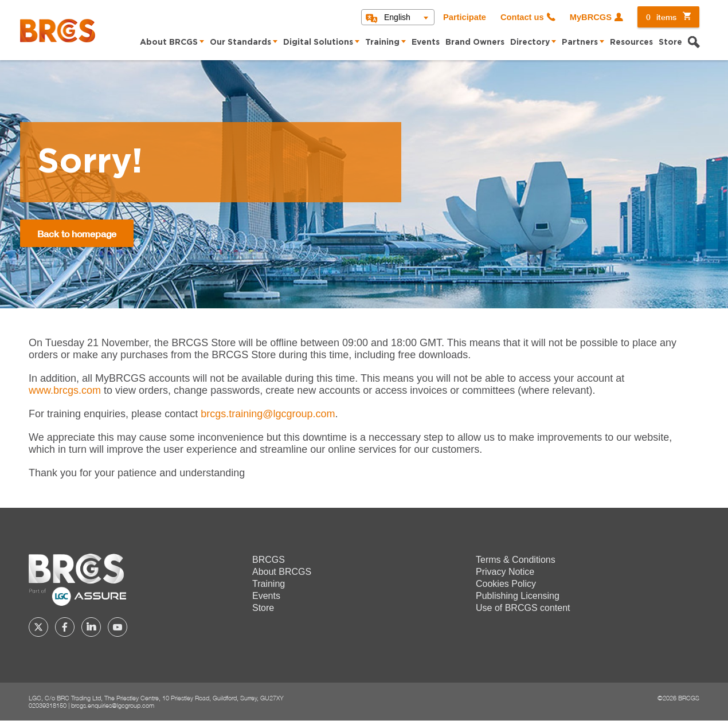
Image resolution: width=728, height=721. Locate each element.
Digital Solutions (318, 42)
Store (670, 42)
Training (382, 42)
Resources (631, 42)
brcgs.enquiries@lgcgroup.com (113, 705)
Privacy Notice (505, 572)
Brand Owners (475, 42)
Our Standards (240, 42)
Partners (580, 42)
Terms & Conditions (516, 560)
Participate (465, 17)
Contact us (522, 17)
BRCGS (269, 560)
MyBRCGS (591, 17)
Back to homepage (77, 234)
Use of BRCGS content (523, 608)
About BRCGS (169, 42)
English (397, 17)
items (661, 17)
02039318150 (48, 705)
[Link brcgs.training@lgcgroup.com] (268, 414)
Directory (530, 42)
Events (426, 42)
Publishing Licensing (518, 596)
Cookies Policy (506, 584)
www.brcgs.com (65, 390)
